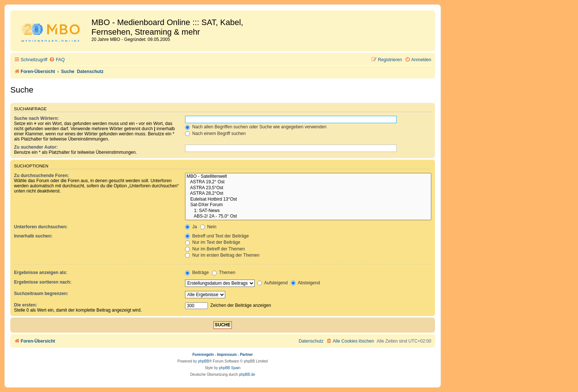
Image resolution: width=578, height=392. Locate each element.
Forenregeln (203, 355)
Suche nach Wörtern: (36, 118)
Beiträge (197, 273)
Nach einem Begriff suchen (215, 133)
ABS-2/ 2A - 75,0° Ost (308, 216)
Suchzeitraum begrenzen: (41, 294)
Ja (191, 227)
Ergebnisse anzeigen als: (41, 273)
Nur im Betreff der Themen (215, 249)
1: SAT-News (308, 211)
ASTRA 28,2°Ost (308, 194)
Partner (246, 355)
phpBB (203, 361)
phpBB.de (247, 374)
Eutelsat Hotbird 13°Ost (308, 200)
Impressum (227, 355)
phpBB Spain (230, 368)
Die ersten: (26, 305)
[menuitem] (57, 60)
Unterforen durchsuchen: (41, 227)
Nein (208, 227)
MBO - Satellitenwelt (308, 177)
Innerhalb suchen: (33, 236)
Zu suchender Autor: (36, 147)
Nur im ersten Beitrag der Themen (222, 255)
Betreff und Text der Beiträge (217, 236)
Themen (224, 273)
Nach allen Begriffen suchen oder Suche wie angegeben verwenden (256, 127)
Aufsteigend (273, 283)
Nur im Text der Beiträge (213, 242)
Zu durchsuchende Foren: (41, 176)
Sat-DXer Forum (308, 205)
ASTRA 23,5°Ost (308, 188)
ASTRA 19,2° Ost (308, 182)
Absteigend (305, 283)
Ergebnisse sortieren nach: (43, 282)
